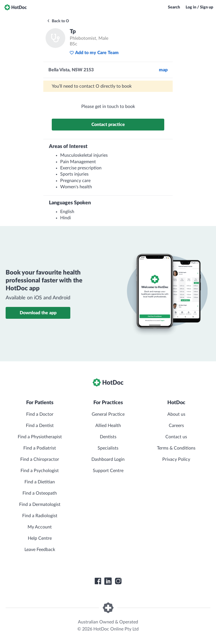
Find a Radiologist (40, 516)
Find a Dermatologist (40, 504)
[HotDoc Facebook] (98, 581)
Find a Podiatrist (40, 448)
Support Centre (108, 471)
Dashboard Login (108, 459)
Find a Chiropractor (40, 459)
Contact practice (108, 125)
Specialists (108, 448)
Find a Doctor (40, 414)
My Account (40, 527)
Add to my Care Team (94, 53)
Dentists (108, 437)
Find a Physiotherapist (40, 437)
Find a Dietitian (40, 482)
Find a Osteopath (40, 493)
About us (176, 414)
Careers (176, 426)
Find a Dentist (40, 426)
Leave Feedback (40, 550)
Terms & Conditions (176, 448)
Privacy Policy (176, 459)
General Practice (108, 414)
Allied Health (108, 426)
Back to (58, 21)
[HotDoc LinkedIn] (108, 581)
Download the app (38, 313)
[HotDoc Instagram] (118, 581)
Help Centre (40, 538)
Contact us (176, 437)
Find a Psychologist (40, 471)
